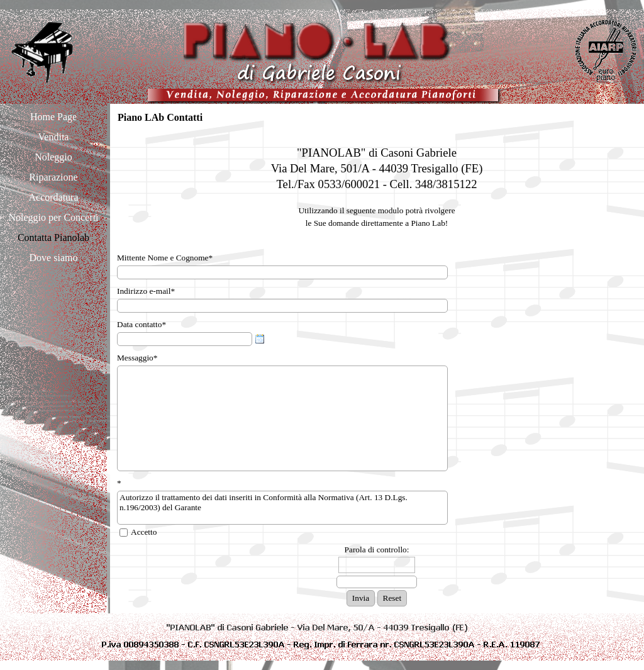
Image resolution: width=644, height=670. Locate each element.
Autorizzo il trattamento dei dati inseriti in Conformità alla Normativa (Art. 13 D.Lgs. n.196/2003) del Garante (282, 508)
